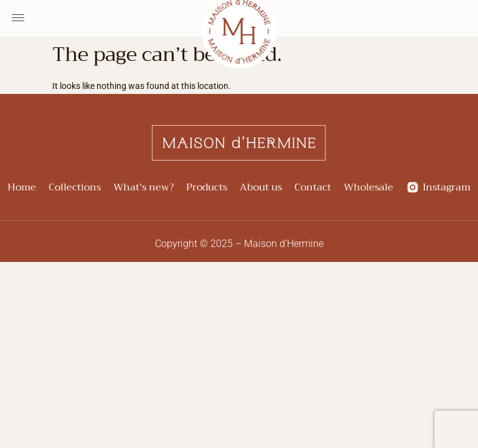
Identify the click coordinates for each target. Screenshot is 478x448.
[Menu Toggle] (18, 18)
